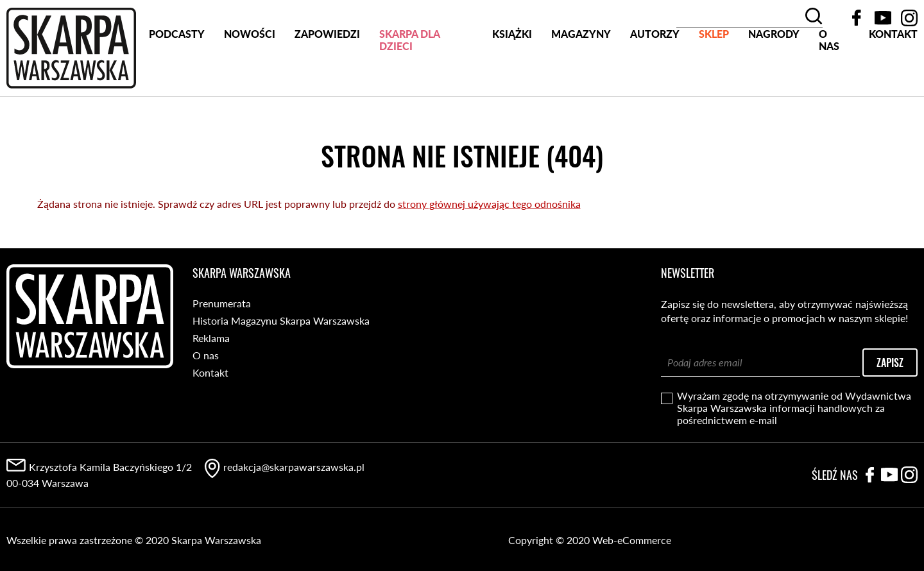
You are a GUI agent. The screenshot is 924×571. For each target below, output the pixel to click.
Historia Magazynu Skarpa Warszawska (281, 320)
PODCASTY (177, 82)
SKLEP (714, 82)
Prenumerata (222, 303)
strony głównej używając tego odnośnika (489, 203)
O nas (829, 86)
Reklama (211, 337)
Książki (512, 82)
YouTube (883, 18)
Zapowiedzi (327, 82)
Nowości (250, 82)
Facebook (857, 18)
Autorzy (655, 82)
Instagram (909, 18)
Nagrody (774, 82)
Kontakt (893, 82)
